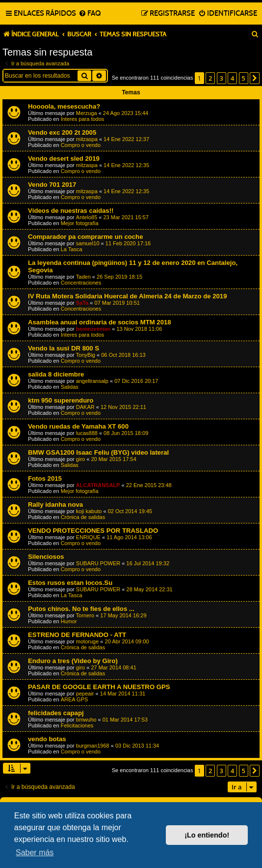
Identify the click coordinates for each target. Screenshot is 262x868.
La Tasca (72, 249)
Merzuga (87, 113)
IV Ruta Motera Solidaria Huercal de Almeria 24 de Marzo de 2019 (128, 296)
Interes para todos (83, 119)
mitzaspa (87, 139)
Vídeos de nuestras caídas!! (71, 211)
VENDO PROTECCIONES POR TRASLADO (93, 531)
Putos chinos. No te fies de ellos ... (81, 609)
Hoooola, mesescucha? (64, 106)
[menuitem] (90, 14)
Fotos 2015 (45, 478)
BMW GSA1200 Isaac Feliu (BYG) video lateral (98, 452)
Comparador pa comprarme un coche (86, 237)
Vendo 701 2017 (52, 185)
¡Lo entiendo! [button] (207, 835)
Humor (69, 621)
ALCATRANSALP (98, 485)
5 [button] (244, 78)
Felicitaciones (77, 725)
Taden (83, 277)
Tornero (85, 615)
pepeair (85, 694)
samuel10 (88, 243)
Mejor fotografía (80, 223)
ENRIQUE (88, 537)
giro (80, 459)
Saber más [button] (35, 853)
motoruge (87, 641)
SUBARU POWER (98, 563)
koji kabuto (89, 511)
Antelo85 (87, 217)
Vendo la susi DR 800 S (64, 348)
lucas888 (87, 433)
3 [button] (222, 78)
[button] (255, 78)
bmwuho (86, 720)
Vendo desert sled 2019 (64, 159)
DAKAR (85, 407)
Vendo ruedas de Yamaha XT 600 (78, 426)
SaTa (82, 303)
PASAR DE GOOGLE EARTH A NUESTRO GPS (99, 687)
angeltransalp (92, 381)
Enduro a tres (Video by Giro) (73, 661)
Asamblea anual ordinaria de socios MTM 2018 (100, 322)
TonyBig (86, 355)
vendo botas (47, 739)
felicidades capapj (56, 713)
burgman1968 (93, 746)
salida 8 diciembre (56, 374)
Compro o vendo (81, 145)
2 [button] (210, 78)
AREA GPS (75, 699)
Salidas (70, 387)
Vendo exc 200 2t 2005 (62, 132)
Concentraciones (81, 283)
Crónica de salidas (83, 517)
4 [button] (232, 78)
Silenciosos (46, 557)
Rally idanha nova (55, 505)
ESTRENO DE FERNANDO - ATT (77, 635)
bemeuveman (93, 329)
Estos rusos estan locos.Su (70, 583)
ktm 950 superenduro (61, 400)
